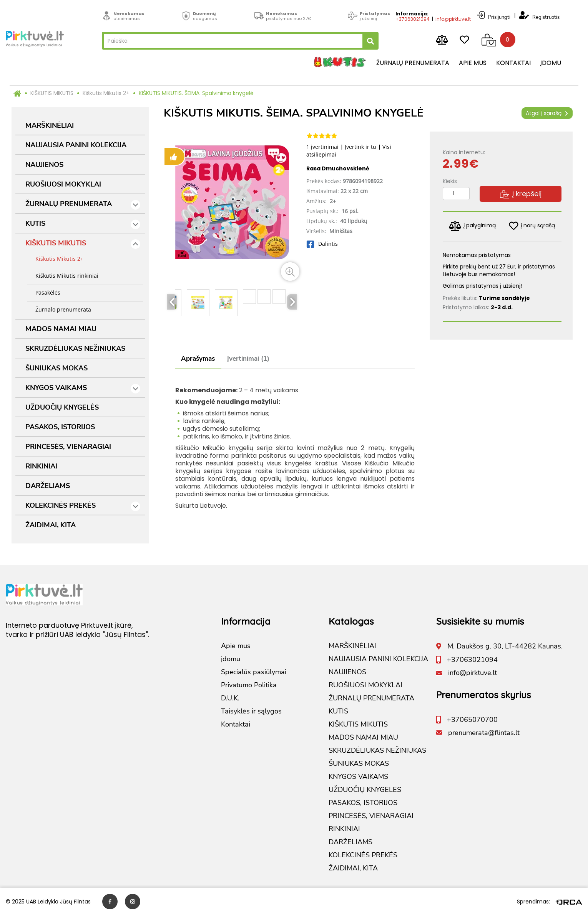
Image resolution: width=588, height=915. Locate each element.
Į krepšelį (521, 194)
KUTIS (83, 224)
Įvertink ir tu (360, 147)
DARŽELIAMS (48, 486)
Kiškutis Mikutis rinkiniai (65, 276)
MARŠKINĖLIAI (50, 125)
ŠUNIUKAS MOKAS (56, 368)
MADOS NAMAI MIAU (61, 329)
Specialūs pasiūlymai (254, 672)
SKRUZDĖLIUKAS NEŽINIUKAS (75, 348)
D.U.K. (230, 698)
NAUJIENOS (44, 165)
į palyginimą (472, 226)
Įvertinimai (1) (248, 359)
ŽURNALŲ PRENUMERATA (83, 204)
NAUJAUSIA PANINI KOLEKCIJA (76, 145)
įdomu (551, 63)
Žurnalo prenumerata (61, 309)
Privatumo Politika (249, 685)
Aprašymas (198, 359)
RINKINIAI (41, 466)
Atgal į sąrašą (547, 113)
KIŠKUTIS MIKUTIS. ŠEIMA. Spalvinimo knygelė (196, 93)
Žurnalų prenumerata (413, 63)
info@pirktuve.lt (453, 18)
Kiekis (450, 181)
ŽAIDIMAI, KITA (51, 525)
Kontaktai (513, 63)
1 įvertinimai (322, 147)
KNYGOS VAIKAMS (83, 388)
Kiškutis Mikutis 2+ (106, 93)
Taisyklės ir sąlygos (251, 711)
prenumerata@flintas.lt (484, 733)
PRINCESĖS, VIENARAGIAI (68, 447)
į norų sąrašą (532, 226)
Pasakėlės (46, 292)
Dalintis (322, 244)
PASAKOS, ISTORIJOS (60, 427)
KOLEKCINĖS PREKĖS (83, 506)
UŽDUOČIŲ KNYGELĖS (62, 407)
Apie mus (473, 63)
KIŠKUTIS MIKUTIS (52, 93)
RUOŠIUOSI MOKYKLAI (63, 184)
